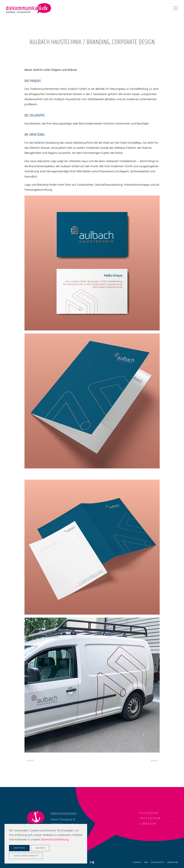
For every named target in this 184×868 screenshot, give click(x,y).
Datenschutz (157, 862)
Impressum (173, 862)
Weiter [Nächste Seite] (154, 761)
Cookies (137, 862)
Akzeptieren (19, 848)
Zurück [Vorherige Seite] (30, 761)
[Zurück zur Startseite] (29, 8)
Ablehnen (40, 848)
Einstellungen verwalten (26, 856)
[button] (176, 8)
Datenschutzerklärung (55, 840)
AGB (146, 862)
